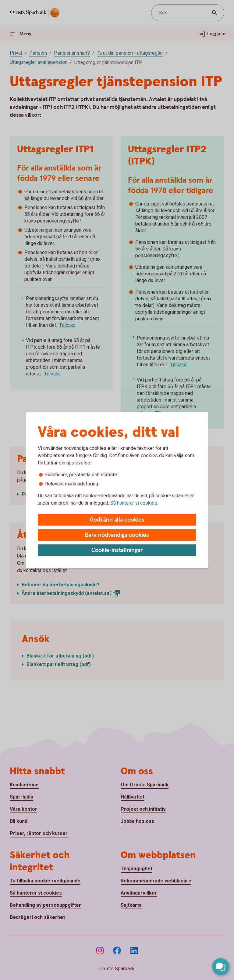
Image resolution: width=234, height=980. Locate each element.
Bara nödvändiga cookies (117, 535)
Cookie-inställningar (117, 550)
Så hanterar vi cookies (134, 503)
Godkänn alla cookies (117, 520)
